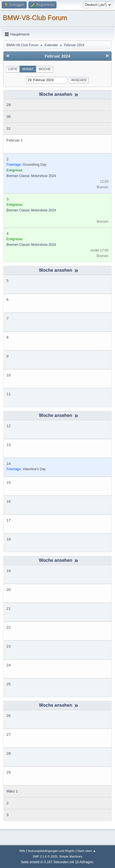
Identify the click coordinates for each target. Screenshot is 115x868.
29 (9, 105)
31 (9, 128)
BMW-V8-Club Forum (35, 18)
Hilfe (22, 851)
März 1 (12, 791)
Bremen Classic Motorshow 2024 (31, 176)
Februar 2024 (58, 56)
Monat (28, 69)
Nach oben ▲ (87, 851)
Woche (45, 69)
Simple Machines (71, 856)
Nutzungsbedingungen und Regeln (51, 851)
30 (9, 117)
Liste (13, 69)
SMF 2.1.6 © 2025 (45, 856)
